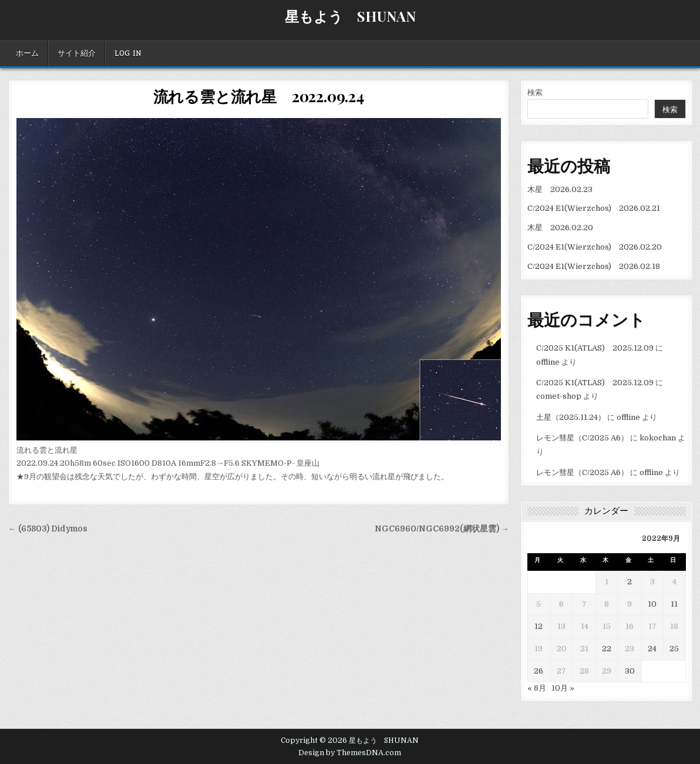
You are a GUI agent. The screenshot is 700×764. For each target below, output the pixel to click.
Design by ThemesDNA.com (350, 753)
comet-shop (559, 396)
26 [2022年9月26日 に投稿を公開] (539, 671)
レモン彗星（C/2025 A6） (582, 438)
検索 (535, 92)
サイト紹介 (77, 53)
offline (548, 362)
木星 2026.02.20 (560, 228)
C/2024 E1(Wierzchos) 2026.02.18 (594, 266)
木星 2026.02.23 (560, 189)
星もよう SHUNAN (350, 16)
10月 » (563, 688)
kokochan (658, 438)
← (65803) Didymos (48, 529)
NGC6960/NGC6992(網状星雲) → (442, 529)
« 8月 (537, 688)
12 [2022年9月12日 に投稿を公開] (539, 626)
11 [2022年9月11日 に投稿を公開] (674, 604)
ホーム (27, 53)
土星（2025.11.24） (571, 417)
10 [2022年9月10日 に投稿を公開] (652, 604)
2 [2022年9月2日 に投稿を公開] (630, 582)
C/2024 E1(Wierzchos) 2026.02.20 (595, 247)
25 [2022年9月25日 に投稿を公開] (674, 649)
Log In (128, 53)
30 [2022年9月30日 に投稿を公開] (630, 671)
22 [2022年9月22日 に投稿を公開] (607, 649)
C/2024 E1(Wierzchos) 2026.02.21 (594, 208)
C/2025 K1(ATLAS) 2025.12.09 (595, 348)
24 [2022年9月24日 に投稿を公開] (652, 649)
